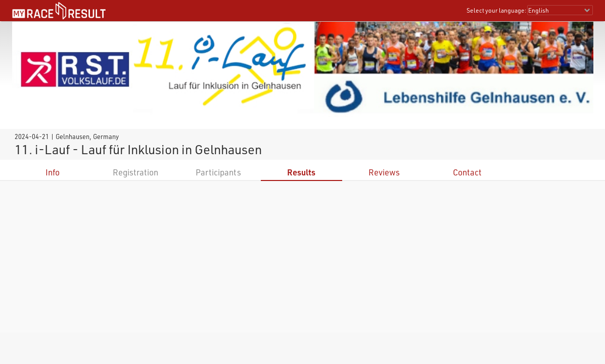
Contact (467, 172)
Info (53, 172)
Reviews (384, 172)
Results (301, 172)
